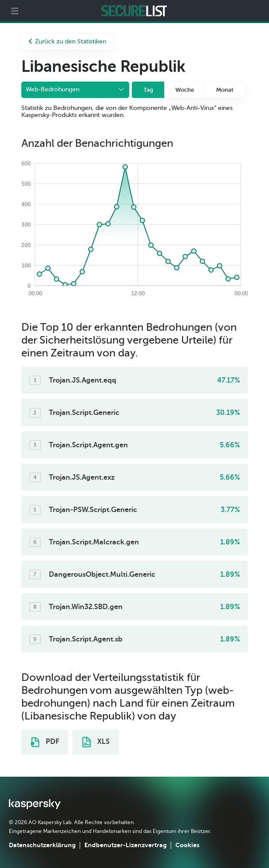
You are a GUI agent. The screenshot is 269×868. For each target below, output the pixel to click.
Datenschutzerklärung (42, 845)
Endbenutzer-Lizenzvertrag (125, 845)
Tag (148, 90)
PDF (45, 742)
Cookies (187, 845)
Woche (185, 90)
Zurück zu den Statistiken (67, 41)
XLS (96, 742)
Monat (225, 90)
